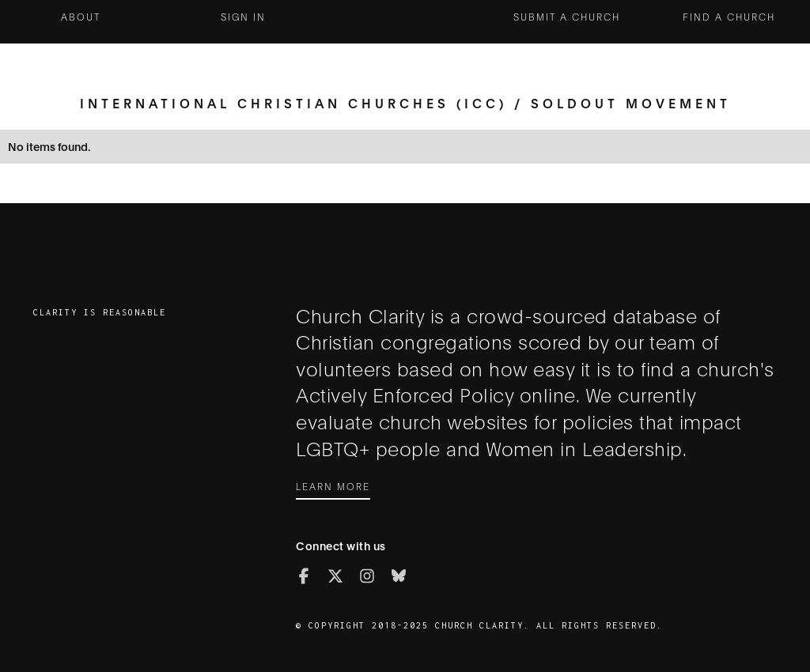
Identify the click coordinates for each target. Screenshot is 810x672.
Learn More (333, 486)
